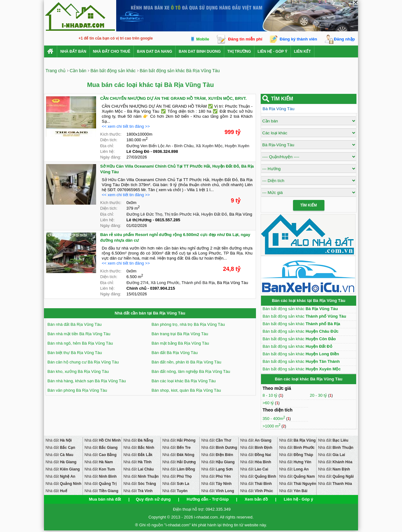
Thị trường (239, 51)
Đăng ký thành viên (299, 39)
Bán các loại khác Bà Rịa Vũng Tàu (184, 381)
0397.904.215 (163, 288)
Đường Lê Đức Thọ (144, 214)
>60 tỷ (268, 403)
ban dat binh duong (200, 51)
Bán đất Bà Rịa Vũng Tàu (175, 353)
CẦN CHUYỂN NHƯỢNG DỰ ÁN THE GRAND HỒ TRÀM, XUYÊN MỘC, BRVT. (173, 98)
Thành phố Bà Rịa (198, 283)
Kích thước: (111, 134)
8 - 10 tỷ (271, 395)
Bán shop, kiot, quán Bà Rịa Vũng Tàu (186, 390)
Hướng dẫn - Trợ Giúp (208, 499)
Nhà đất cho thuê (112, 51)
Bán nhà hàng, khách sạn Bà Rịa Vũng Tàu (87, 381)
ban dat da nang (155, 51)
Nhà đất (59, 440)
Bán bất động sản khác (300, 309)
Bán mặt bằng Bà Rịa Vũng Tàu (180, 343)
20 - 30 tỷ (319, 395)
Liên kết (302, 51)
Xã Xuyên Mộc (209, 146)
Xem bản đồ (256, 499)
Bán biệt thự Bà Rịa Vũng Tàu (75, 353)
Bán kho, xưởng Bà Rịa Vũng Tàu (78, 371)
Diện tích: (109, 140)
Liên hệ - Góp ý (272, 51)
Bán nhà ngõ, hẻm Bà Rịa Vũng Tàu (80, 343)
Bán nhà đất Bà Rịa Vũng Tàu (74, 324)
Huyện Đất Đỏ (214, 214)
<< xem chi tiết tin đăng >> (126, 126)
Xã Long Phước (165, 283)
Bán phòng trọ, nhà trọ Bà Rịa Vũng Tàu (188, 324)
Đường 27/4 (138, 283)
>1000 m (272, 426)
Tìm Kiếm (309, 205)
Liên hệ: (107, 151)
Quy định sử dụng (153, 499)
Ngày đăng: (111, 157)
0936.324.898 (166, 151)
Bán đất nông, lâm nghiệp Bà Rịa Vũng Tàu (191, 371)
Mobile (203, 39)
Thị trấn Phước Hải (182, 214)
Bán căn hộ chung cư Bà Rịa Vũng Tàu (83, 362)
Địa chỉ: (107, 146)
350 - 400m (274, 419)
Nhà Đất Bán (73, 51)
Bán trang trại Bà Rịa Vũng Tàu (180, 334)
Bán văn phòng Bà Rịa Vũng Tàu (77, 390)
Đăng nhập (344, 39)
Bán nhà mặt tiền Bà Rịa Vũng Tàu (79, 334)
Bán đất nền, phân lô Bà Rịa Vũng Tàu (187, 362)
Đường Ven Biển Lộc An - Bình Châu (160, 146)
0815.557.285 (168, 220)
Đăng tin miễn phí (245, 39)
